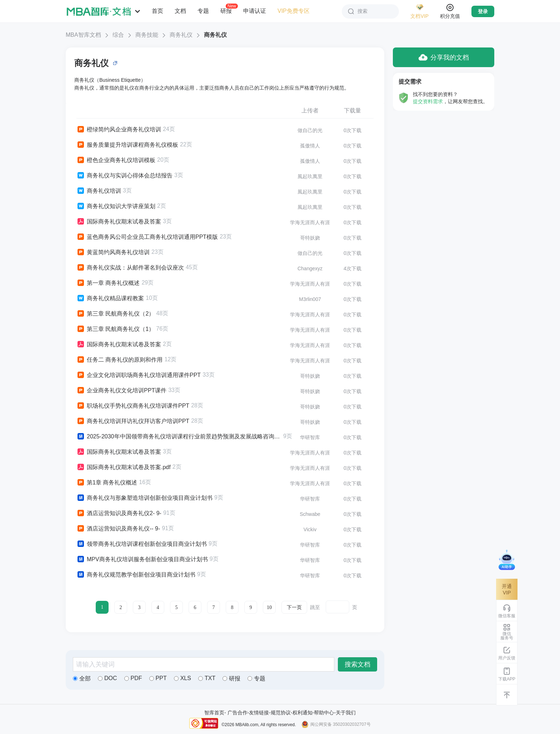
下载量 (352, 110)
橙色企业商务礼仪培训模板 (116, 160)
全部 (82, 678)
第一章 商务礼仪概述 (108, 283)
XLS (182, 678)
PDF (133, 678)
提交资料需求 (428, 101)
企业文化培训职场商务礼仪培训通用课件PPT (139, 375)
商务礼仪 (181, 35)
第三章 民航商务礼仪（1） (115, 329)
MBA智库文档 (83, 35)
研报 (226, 11)
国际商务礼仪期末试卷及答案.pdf (124, 467)
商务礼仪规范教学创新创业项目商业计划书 (136, 575)
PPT (158, 678)
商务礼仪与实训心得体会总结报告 (124, 176)
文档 (180, 11)
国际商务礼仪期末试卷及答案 (119, 222)
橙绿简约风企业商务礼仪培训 (119, 130)
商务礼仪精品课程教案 (110, 298)
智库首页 (214, 713)
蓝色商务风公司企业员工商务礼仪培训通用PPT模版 (147, 237)
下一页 (294, 607)
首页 (157, 11)
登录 (483, 11)
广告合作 (237, 713)
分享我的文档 (444, 57)
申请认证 (255, 11)
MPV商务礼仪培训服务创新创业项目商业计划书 (142, 559)
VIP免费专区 (294, 11)
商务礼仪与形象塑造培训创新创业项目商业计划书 (144, 498)
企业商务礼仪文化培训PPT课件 (121, 391)
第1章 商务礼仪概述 (107, 483)
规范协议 (281, 713)
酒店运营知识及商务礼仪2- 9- (119, 513)
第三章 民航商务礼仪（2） (115, 314)
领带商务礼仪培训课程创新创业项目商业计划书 (142, 544)
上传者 (310, 110)
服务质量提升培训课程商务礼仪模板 (127, 145)
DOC (107, 678)
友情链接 (259, 713)
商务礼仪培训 (99, 191)
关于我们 (346, 713)
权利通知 (302, 713)
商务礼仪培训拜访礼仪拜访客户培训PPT (133, 421)
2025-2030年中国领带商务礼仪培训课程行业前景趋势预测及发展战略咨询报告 (179, 437)
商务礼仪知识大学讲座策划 (116, 206)
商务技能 (147, 35)
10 (269, 607)
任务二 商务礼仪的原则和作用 (119, 360)
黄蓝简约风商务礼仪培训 (113, 252)
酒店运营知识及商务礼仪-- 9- (118, 529)
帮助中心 (324, 713)
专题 (203, 11)
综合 (118, 35)
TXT (207, 678)
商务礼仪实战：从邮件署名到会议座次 (130, 268)
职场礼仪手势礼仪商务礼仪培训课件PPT (133, 406)
